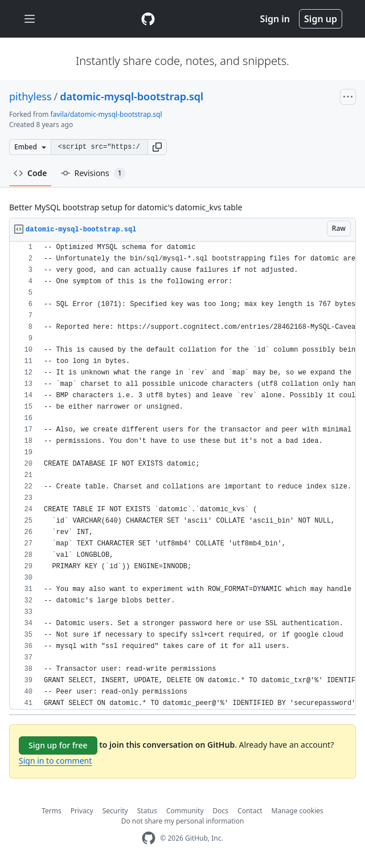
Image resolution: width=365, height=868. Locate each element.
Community (185, 811)
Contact (250, 811)
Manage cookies (298, 811)
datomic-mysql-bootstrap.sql (132, 96)
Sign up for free (58, 745)
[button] (157, 147)
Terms (52, 811)
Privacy (82, 811)
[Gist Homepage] (148, 19)
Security (115, 811)
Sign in (275, 19)
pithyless (30, 96)
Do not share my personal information (183, 821)
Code (30, 173)
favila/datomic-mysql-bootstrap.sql (106, 114)
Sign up (321, 19)
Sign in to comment (55, 761)
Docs (221, 811)
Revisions (93, 173)
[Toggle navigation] (30, 19)
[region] (182, 476)
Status (147, 811)
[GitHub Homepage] (149, 838)
